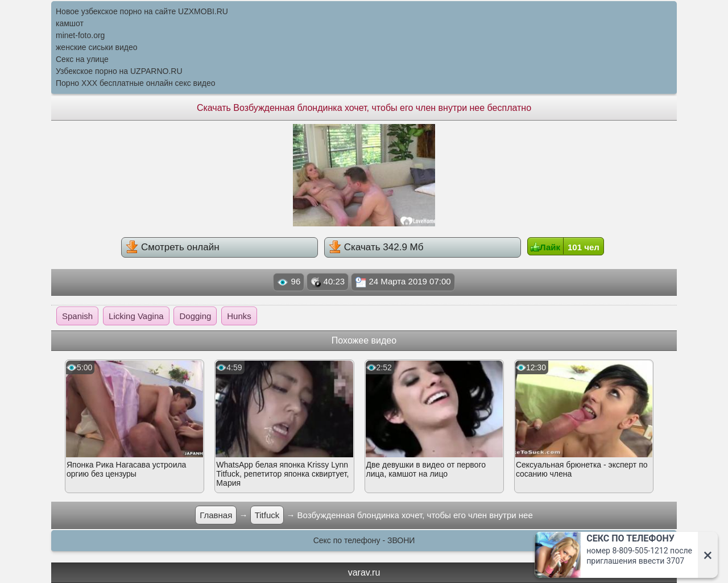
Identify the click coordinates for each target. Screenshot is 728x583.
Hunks (239, 316)
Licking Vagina (136, 316)
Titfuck (267, 515)
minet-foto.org (80, 35)
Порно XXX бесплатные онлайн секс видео (136, 83)
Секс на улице (82, 59)
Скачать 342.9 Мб (376, 247)
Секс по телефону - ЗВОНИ (364, 540)
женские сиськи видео (96, 47)
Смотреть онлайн (172, 247)
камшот (70, 23)
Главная (216, 515)
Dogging (195, 316)
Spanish (77, 316)
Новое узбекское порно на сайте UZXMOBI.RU (142, 11)
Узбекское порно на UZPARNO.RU (119, 71)
